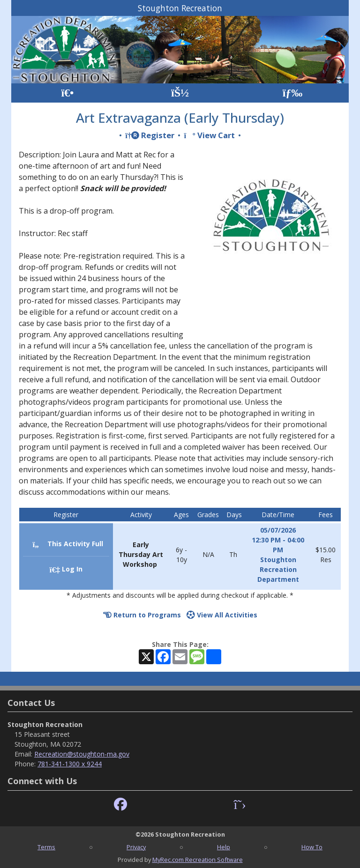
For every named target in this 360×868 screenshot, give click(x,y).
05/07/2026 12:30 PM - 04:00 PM (278, 540)
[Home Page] (67, 93)
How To (312, 847)
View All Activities (222, 615)
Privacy (136, 847)
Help (224, 847)
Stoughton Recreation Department (278, 569)
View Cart (209, 135)
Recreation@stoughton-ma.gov (82, 754)
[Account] (180, 93)
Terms (46, 847)
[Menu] (293, 93)
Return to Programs (142, 615)
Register (150, 135)
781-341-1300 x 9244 (70, 764)
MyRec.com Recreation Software (198, 860)
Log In (66, 569)
